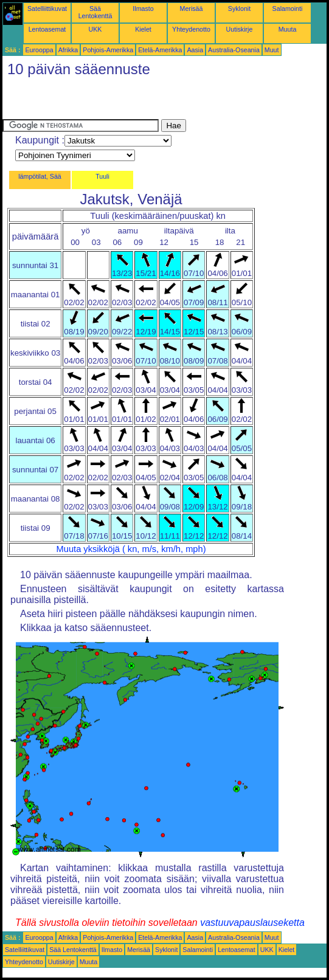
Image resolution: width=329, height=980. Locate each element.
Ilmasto (143, 9)
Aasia (195, 50)
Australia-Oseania (234, 50)
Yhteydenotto (191, 29)
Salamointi (288, 9)
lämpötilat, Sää (40, 176)
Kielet (143, 29)
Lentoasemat (47, 29)
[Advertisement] (145, 101)
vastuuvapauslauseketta (252, 923)
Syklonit (239, 9)
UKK (95, 29)
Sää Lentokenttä (95, 12)
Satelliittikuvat (47, 9)
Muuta (288, 29)
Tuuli (102, 176)
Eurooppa (39, 50)
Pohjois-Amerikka (108, 50)
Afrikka (68, 50)
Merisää (192, 9)
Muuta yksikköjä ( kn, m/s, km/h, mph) (131, 549)
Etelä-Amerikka (160, 50)
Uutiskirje (240, 29)
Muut (272, 50)
